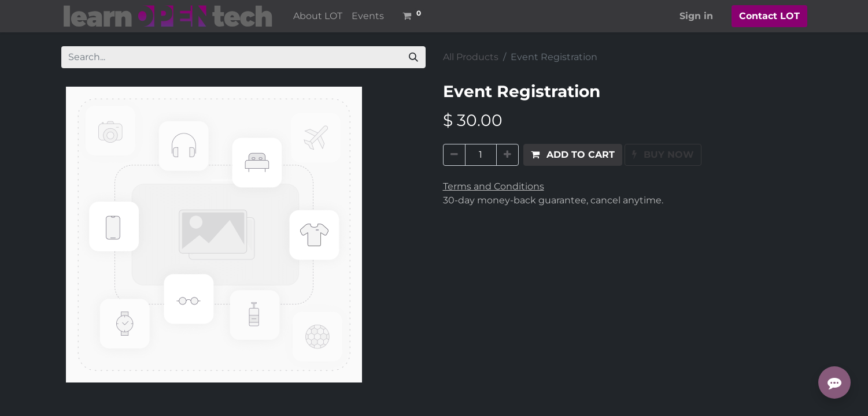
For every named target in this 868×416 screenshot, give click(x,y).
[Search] (413, 57)
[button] (573, 155)
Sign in (696, 16)
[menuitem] (318, 16)
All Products (471, 57)
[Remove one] (454, 155)
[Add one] (507, 155)
